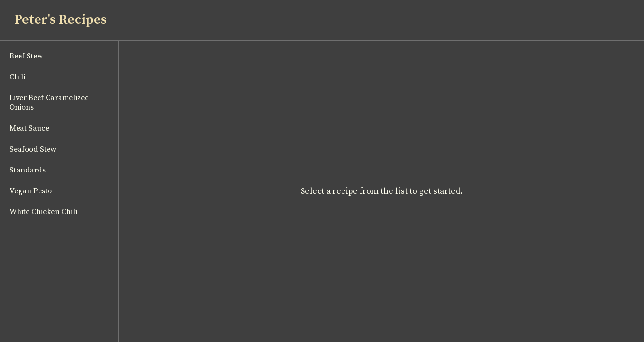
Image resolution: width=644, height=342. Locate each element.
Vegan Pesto (31, 191)
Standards (28, 170)
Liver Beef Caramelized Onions (49, 103)
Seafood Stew (33, 149)
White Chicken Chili (43, 212)
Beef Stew (26, 56)
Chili (17, 77)
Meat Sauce (29, 128)
